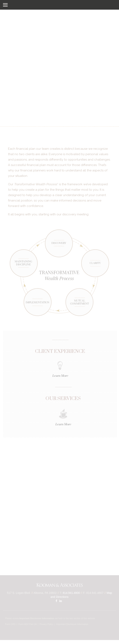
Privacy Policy (46, 624)
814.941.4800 (71, 593)
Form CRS (10, 624)
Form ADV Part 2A (27, 624)
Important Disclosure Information (72, 624)
